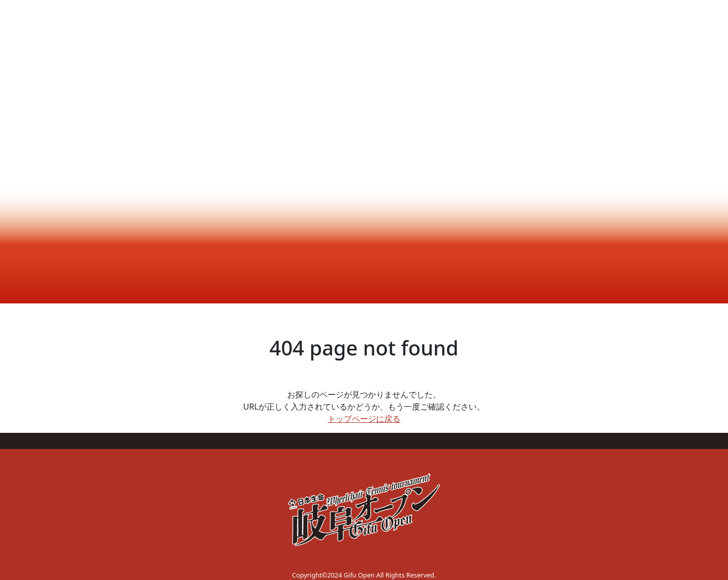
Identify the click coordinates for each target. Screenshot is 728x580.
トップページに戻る (364, 419)
